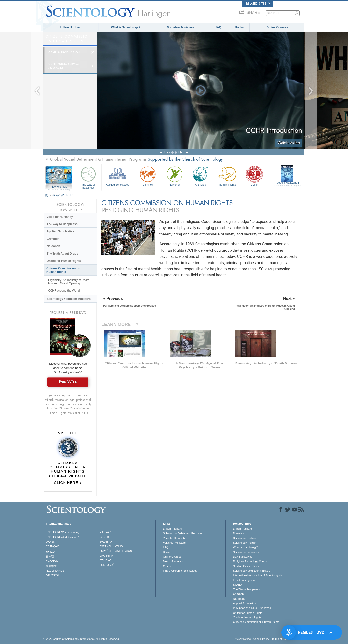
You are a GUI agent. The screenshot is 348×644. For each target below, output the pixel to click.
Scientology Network (245, 538)
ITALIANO (105, 560)
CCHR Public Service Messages (64, 66)
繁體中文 (51, 566)
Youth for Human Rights (247, 617)
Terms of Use (279, 639)
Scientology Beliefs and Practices (183, 533)
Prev (167, 152)
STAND (237, 585)
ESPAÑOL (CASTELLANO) (116, 551)
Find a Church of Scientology (180, 571)
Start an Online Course (246, 566)
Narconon (175, 176)
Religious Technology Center (250, 561)
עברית (50, 551)
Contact (167, 566)
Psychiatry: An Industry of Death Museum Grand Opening (69, 282)
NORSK (104, 537)
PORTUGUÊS (108, 565)
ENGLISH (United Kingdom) (62, 537)
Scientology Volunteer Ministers (69, 299)
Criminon (148, 176)
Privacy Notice (242, 639)
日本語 (50, 557)
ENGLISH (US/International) (63, 532)
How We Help (59, 187)
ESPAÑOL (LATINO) (112, 546)
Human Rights (227, 176)
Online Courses (277, 27)
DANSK (51, 542)
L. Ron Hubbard (71, 27)
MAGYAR (105, 532)
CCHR (254, 176)
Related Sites (258, 4)
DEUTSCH (52, 575)
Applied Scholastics (117, 176)
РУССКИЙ (52, 561)
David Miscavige (243, 557)
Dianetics (238, 533)
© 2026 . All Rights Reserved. (82, 639)
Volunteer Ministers (181, 27)
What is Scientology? (126, 27)
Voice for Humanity (60, 217)
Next (181, 152)
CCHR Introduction (64, 53)
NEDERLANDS (55, 571)
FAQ (218, 27)
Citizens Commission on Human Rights (63, 270)
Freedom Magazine (287, 184)
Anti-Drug (200, 176)
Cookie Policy (261, 639)
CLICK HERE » (68, 482)
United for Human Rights (64, 261)
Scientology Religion (245, 543)
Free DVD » (68, 382)
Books (239, 27)
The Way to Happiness (88, 177)
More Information (173, 561)
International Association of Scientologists (257, 575)
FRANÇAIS (53, 546)
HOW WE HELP (63, 195)
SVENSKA (106, 542)
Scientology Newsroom (247, 552)
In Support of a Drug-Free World (252, 608)
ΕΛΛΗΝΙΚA (106, 556)
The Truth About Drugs (62, 254)
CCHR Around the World (64, 291)
